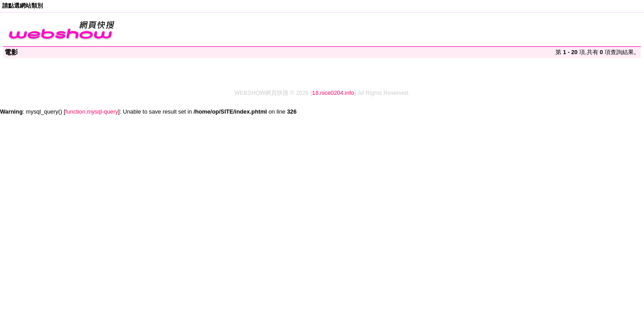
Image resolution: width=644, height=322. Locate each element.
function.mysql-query (92, 112)
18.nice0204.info (333, 93)
